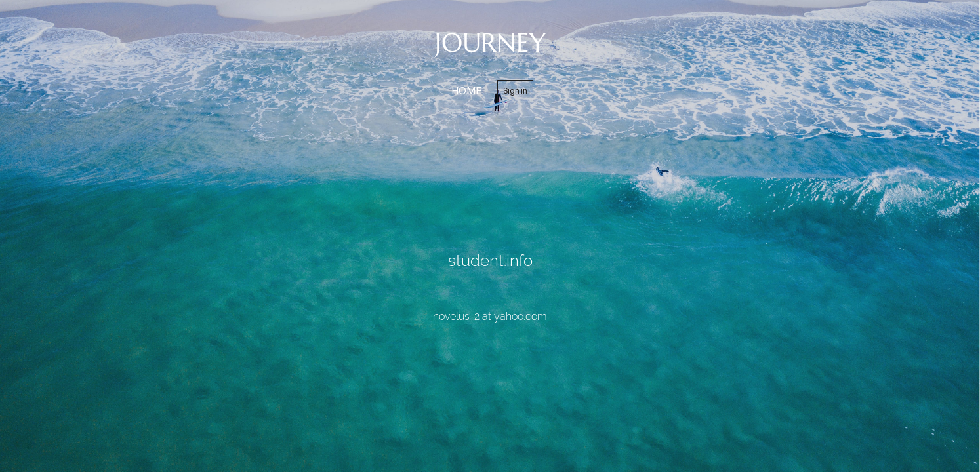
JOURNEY (490, 43)
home (467, 90)
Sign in (515, 91)
